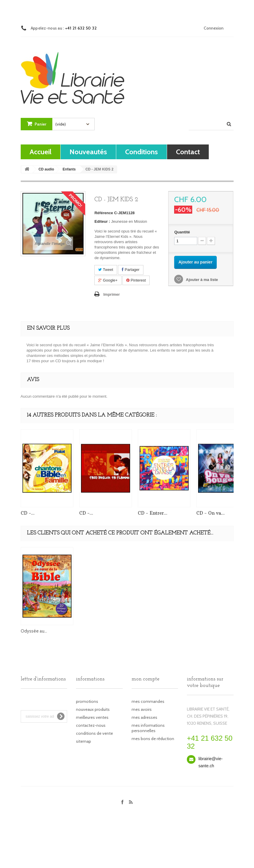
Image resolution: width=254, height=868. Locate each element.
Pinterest (136, 280)
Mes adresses (144, 717)
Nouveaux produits (93, 709)
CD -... (28, 513)
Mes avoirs (142, 709)
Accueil (41, 152)
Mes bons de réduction (153, 739)
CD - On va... (211, 513)
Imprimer (111, 294)
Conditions (141, 152)
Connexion (214, 28)
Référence (104, 213)
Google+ (108, 280)
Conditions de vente (94, 733)
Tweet (106, 270)
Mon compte (145, 679)
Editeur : (102, 221)
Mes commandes (148, 701)
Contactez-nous (91, 725)
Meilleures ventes (92, 717)
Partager (131, 270)
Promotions (87, 701)
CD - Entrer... (153, 513)
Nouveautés (88, 152)
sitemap (84, 741)
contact (188, 152)
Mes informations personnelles (148, 728)
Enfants (69, 169)
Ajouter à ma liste (201, 280)
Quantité (182, 232)
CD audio (46, 169)
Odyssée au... (34, 631)
